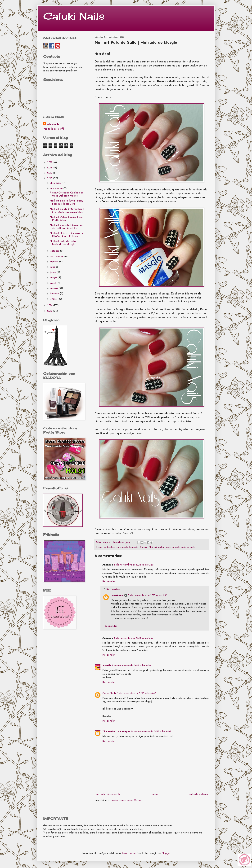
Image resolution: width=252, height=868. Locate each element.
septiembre (57, 256)
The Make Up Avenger (116, 732)
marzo (54, 288)
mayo (54, 278)
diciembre (56, 183)
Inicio (155, 794)
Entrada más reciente (108, 794)
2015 (50, 178)
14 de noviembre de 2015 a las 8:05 (151, 732)
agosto (55, 262)
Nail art (153, 547)
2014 (50, 306)
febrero (55, 294)
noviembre (57, 189)
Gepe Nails (109, 693)
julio (53, 267)
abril (53, 283)
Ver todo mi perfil (54, 129)
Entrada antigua (198, 794)
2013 (50, 311)
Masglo (144, 547)
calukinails (117, 596)
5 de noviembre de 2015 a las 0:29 (134, 565)
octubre (55, 251)
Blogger (166, 853)
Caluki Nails (74, 16)
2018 (50, 168)
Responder (109, 582)
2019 (50, 162)
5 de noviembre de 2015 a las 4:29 (131, 666)
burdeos (111, 547)
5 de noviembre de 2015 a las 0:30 (134, 638)
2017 (50, 173)
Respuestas (113, 589)
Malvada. (134, 547)
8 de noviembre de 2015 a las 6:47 (136, 693)
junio (54, 272)
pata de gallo (188, 547)
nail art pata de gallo (169, 547)
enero (54, 299)
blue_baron (129, 853)
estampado (122, 547)
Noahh (107, 666)
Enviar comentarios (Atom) (127, 800)
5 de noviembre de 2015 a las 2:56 (148, 596)
